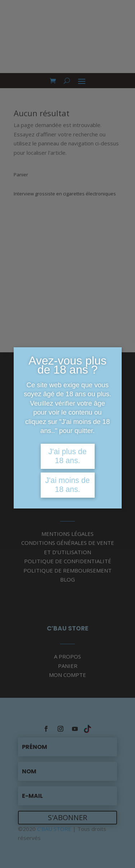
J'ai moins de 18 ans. (68, 485)
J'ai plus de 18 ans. (67, 456)
